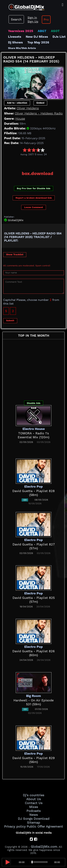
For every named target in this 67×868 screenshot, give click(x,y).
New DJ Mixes (37, 37)
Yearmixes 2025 (21, 31)
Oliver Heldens (28, 108)
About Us (33, 799)
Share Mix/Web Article (22, 48)
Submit (10, 321)
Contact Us (34, 803)
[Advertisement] (34, 162)
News (33, 815)
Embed (40, 103)
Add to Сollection (17, 103)
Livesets (15, 37)
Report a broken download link (34, 198)
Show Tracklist (15, 254)
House (20, 118)
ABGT (42, 31)
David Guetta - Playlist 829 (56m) (33, 760)
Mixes (33, 807)
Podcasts (33, 811)
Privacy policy (15, 826)
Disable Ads (34, 403)
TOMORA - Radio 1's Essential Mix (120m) (33, 435)
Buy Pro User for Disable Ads (34, 188)
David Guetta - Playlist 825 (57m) (34, 600)
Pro (46, 19)
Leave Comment (34, 207)
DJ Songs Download (34, 819)
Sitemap (33, 823)
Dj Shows (15, 42)
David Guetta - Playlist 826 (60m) (33, 653)
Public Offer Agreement (45, 826)
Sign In (32, 18)
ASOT (55, 31)
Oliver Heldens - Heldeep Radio (39, 113)
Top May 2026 (38, 42)
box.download (38, 173)
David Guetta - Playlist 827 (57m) (34, 546)
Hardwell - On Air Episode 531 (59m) (33, 702)
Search (16, 19)
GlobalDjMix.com (44, 847)
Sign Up (33, 21)
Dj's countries (33, 795)
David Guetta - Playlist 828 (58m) (33, 493)
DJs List (59, 37)
